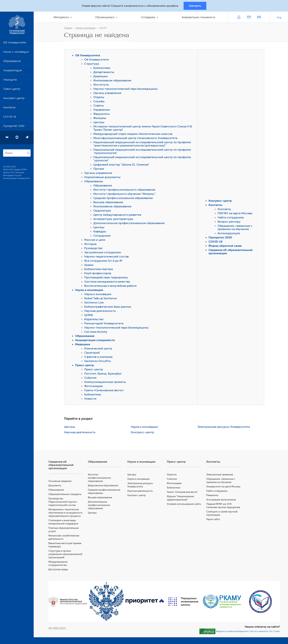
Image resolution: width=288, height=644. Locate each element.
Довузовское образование (104, 486)
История (91, 245)
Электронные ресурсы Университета (225, 428)
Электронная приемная (220, 475)
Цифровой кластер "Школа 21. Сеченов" (122, 166)
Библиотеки (103, 69)
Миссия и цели (96, 241)
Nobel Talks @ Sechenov (102, 299)
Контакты (9, 109)
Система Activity (97, 333)
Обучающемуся (106, 18)
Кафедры (101, 232)
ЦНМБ (90, 316)
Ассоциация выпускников (222, 504)
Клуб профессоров (99, 274)
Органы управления (108, 94)
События (91, 379)
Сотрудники (103, 237)
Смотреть (195, 6)
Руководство (94, 249)
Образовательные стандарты (66, 495)
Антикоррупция (230, 234)
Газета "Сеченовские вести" (183, 493)
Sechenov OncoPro (98, 362)
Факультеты (102, 115)
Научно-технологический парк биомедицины (126, 90)
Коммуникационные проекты (106, 383)
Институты (102, 86)
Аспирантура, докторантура (114, 220)
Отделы (100, 98)
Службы (100, 102)
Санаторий (93, 354)
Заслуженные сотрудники (104, 253)
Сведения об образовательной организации (63, 466)
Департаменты (105, 73)
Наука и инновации (16, 53)
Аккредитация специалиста (199, 18)
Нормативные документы (103, 178)
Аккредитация (12, 72)
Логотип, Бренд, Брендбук (104, 375)
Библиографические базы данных (109, 308)
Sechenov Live (95, 303)
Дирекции (101, 77)
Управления (102, 111)
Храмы (90, 266)
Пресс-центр (12, 90)
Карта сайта (214, 527)
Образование (12, 62)
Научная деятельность (101, 312)
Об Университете (15, 44)
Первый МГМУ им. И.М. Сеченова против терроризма (220, 511)
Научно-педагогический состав (107, 257)
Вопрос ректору (230, 223)
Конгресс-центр (14, 99)
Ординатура (103, 212)
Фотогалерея (94, 387)
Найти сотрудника (232, 218)
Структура (93, 65)
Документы (56, 486)
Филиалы (101, 119)
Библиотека (93, 395)
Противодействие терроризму (107, 278)
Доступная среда (60, 577)
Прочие (100, 170)
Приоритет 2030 (14, 127)
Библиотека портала (99, 270)
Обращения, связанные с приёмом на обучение (236, 228)
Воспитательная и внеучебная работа (111, 287)
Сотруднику (149, 18)
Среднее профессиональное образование (124, 199)
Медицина (10, 81)
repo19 (104, 29)
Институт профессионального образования (125, 191)
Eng (279, 18)
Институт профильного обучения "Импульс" (125, 195)
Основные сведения (62, 482)
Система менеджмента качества (108, 283)
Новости (91, 400)
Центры (100, 123)
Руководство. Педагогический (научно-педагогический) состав (65, 503)
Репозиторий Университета (105, 324)
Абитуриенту (63, 18)
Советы (99, 106)
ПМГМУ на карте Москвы (236, 214)
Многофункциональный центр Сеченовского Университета (136, 139)
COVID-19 (10, 118)
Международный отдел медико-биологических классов (134, 135)
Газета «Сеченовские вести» (105, 391)
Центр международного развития (118, 216)
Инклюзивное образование (113, 81)
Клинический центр (99, 349)
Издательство (95, 320)
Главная (69, 29)
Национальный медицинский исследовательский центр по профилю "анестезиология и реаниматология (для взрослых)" (143, 145)
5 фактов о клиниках (99, 358)
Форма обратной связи (226, 247)
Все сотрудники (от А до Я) (104, 262)
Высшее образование (109, 203)
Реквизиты (213, 499)
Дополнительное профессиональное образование (130, 224)
